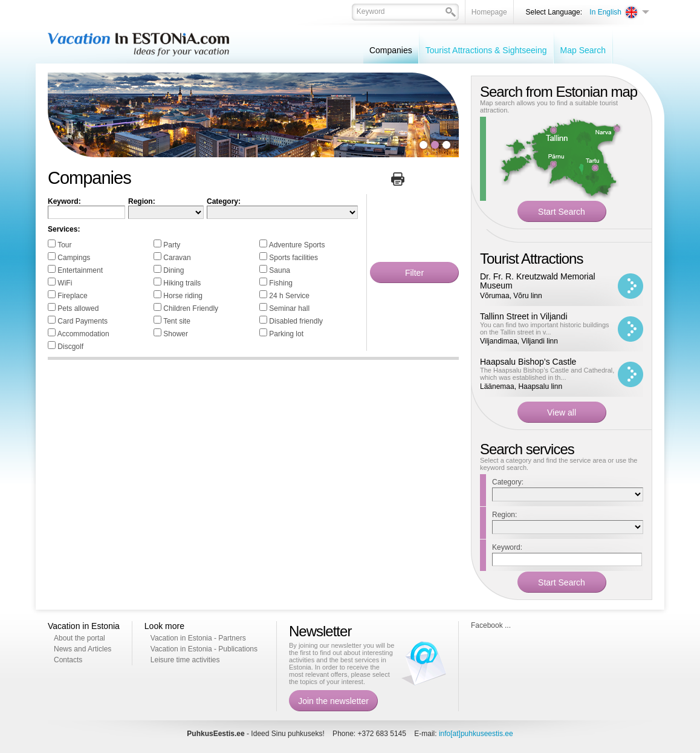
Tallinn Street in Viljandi (524, 316)
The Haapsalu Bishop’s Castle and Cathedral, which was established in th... (547, 374)
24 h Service (289, 296)
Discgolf (70, 347)
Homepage (489, 12)
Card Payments (83, 321)
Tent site (177, 321)
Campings (74, 258)
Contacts (68, 660)
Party (172, 245)
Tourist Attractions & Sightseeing (486, 50)
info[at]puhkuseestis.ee (476, 734)
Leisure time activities (185, 660)
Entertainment (80, 270)
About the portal (79, 638)
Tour (64, 245)
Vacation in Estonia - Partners (198, 638)
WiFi (65, 283)
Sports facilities (293, 258)
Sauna (280, 270)
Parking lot (286, 334)
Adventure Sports (297, 245)
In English (605, 12)
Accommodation (83, 334)
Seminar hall (289, 308)
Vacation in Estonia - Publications (204, 649)
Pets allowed (78, 308)
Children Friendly (191, 308)
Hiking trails (182, 283)
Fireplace (72, 296)
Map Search (583, 50)
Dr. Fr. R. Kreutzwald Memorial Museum (538, 281)
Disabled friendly (296, 321)
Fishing (281, 283)
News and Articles (83, 649)
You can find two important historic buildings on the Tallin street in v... (545, 328)
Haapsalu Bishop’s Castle (528, 362)
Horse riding (183, 296)
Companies (391, 50)
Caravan (177, 258)
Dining (173, 270)
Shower (176, 334)
